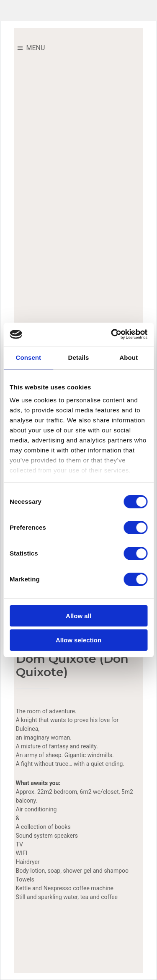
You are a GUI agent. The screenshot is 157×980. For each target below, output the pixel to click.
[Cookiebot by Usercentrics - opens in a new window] (112, 334)
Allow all (78, 616)
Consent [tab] (28, 357)
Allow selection (78, 640)
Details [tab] (79, 357)
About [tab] (129, 357)
